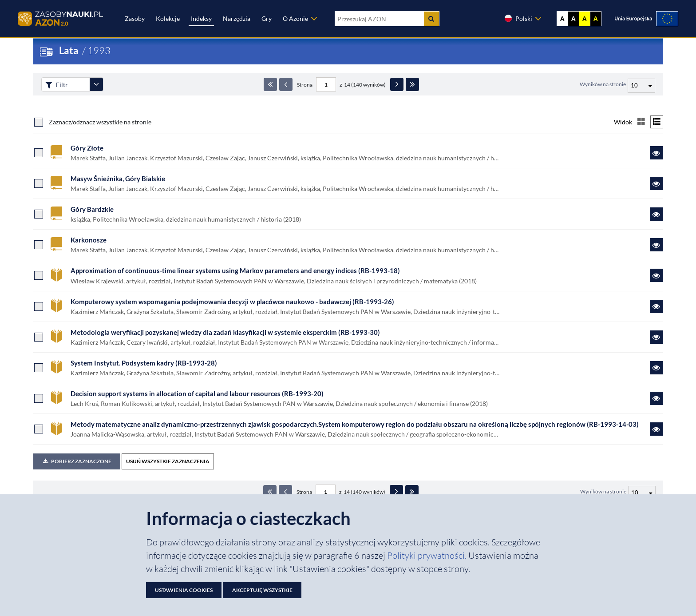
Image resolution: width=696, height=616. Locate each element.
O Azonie (295, 18)
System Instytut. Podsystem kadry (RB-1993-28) (144, 363)
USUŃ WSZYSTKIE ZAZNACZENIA (168, 461)
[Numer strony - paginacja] (326, 84)
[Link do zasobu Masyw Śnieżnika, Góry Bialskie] (656, 183)
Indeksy (201, 18)
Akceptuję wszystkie (262, 590)
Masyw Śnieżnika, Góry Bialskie (118, 179)
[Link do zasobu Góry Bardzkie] (656, 214)
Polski (518, 18)
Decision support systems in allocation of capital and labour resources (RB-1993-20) (197, 393)
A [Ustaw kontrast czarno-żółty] (596, 19)
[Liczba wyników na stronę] (642, 493)
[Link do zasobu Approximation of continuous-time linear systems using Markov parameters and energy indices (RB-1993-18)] (656, 275)
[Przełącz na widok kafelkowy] (641, 122)
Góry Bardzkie (92, 209)
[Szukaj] (431, 19)
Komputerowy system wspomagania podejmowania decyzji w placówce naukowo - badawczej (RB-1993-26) (232, 302)
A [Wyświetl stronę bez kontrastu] (562, 19)
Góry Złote (87, 148)
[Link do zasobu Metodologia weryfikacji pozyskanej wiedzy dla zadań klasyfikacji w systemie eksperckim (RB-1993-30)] (656, 337)
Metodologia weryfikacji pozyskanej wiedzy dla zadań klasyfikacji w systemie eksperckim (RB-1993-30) (225, 332)
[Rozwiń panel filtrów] (96, 84)
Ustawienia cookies (184, 590)
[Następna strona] (397, 84)
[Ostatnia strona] (412, 84)
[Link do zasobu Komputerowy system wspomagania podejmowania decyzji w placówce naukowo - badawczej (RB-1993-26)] (656, 306)
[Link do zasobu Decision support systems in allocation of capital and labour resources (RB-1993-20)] (656, 398)
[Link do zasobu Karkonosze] (656, 245)
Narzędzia (237, 18)
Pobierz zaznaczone (77, 461)
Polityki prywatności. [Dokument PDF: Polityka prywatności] (428, 555)
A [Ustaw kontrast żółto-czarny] (585, 19)
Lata (69, 50)
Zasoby (135, 18)
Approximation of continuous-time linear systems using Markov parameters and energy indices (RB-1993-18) (235, 270)
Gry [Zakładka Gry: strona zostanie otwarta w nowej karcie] (267, 18)
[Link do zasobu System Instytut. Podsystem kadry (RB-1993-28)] (656, 368)
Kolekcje (168, 18)
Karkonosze (89, 240)
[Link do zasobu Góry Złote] (656, 153)
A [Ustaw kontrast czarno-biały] (573, 19)
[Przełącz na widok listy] (657, 122)
